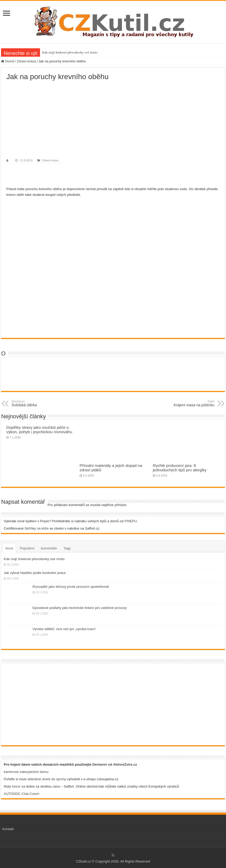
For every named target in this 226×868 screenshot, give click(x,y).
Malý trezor (12, 786)
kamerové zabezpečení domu (26, 772)
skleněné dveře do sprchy (47, 779)
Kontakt (8, 829)
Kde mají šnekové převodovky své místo (70, 52)
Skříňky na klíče (37, 528)
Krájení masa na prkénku (188, 403)
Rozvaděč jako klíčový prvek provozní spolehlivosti (71, 587)
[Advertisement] (113, 120)
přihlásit (120, 505)
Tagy (67, 548)
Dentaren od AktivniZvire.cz (115, 764)
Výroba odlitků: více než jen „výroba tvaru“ (64, 629)
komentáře (49, 548)
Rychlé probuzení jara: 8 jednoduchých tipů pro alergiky (180, 468)
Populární (27, 548)
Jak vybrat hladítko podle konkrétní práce (35, 573)
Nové (9, 548)
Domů (8, 61)
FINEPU (131, 521)
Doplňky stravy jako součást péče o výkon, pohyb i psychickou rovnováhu (39, 430)
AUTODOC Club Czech (21, 794)
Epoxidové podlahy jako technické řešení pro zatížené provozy (80, 608)
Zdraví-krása (26, 61)
